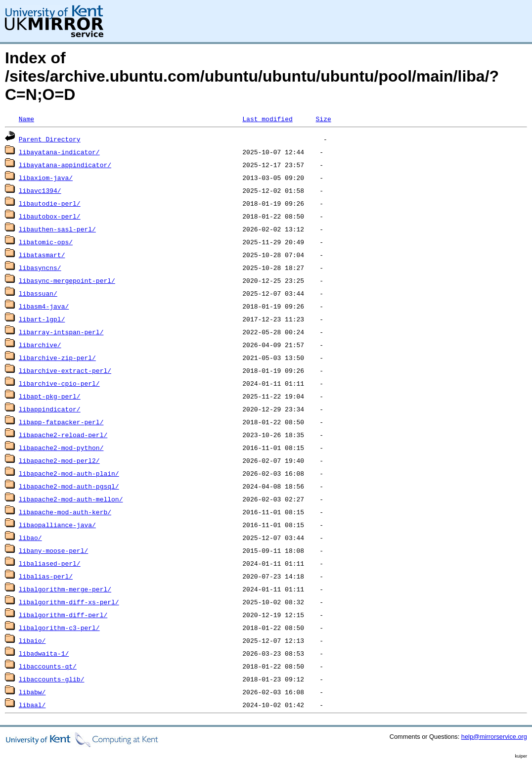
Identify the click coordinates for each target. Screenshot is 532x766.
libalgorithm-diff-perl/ (63, 615)
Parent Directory (50, 139)
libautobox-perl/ (50, 216)
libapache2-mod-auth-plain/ (69, 473)
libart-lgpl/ (42, 319)
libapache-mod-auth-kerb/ (65, 512)
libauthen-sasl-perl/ (57, 229)
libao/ (30, 538)
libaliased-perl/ (50, 563)
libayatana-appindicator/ (65, 165)
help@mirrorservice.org (494, 737)
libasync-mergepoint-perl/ (67, 280)
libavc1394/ (40, 190)
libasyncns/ (40, 268)
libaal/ (32, 705)
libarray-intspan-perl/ (61, 332)
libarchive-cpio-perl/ (59, 383)
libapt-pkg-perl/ (50, 396)
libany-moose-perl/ (53, 550)
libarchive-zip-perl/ (57, 358)
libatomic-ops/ (46, 242)
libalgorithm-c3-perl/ (59, 628)
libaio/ (32, 640)
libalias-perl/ (46, 576)
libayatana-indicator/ (59, 152)
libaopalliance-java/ (57, 525)
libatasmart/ (42, 255)
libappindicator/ (50, 409)
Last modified (267, 119)
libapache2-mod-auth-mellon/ (71, 499)
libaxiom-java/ (46, 178)
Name (26, 119)
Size (323, 119)
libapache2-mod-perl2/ (59, 460)
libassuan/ (38, 293)
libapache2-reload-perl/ (63, 435)
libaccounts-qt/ (48, 666)
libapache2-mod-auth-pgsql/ (69, 486)
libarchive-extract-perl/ (65, 370)
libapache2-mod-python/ (61, 448)
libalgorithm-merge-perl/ (65, 589)
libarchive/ (40, 345)
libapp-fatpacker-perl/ (61, 422)
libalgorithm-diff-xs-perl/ (69, 602)
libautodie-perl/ (50, 203)
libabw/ (32, 692)
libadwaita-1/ (44, 653)
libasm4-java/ (44, 306)
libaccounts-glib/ (52, 679)
